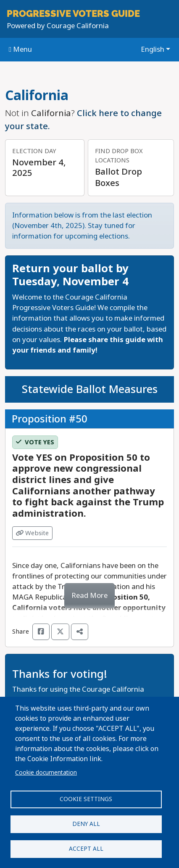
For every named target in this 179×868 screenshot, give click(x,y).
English (153, 49)
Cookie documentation (46, 772)
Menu (20, 49)
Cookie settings (86, 799)
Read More (89, 596)
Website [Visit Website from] (32, 533)
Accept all (86, 849)
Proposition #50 (50, 419)
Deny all (86, 824)
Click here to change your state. (83, 119)
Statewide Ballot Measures (90, 389)
